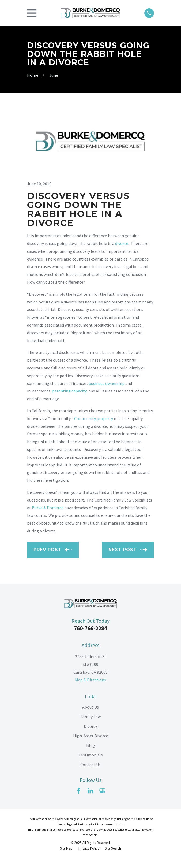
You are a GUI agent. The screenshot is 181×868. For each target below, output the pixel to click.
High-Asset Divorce (91, 736)
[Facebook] (79, 791)
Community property (94, 418)
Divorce (91, 726)
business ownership (107, 383)
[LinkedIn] (90, 791)
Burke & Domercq (48, 508)
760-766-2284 (90, 628)
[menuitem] (66, 849)
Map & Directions (90, 680)
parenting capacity (69, 391)
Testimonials (91, 755)
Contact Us (90, 765)
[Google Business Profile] (102, 791)
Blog (91, 745)
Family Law (91, 717)
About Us (90, 707)
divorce (122, 243)
